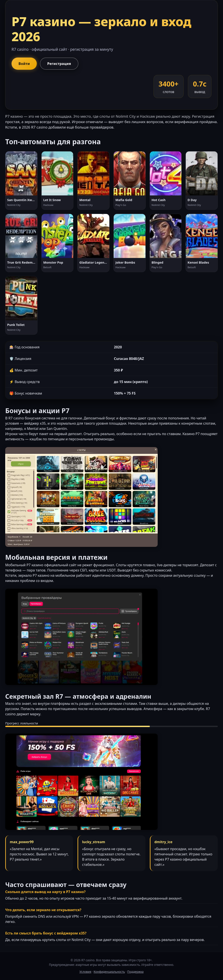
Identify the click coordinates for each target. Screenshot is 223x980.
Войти (24, 64)
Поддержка (135, 972)
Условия (85, 972)
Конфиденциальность (109, 972)
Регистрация (59, 64)
